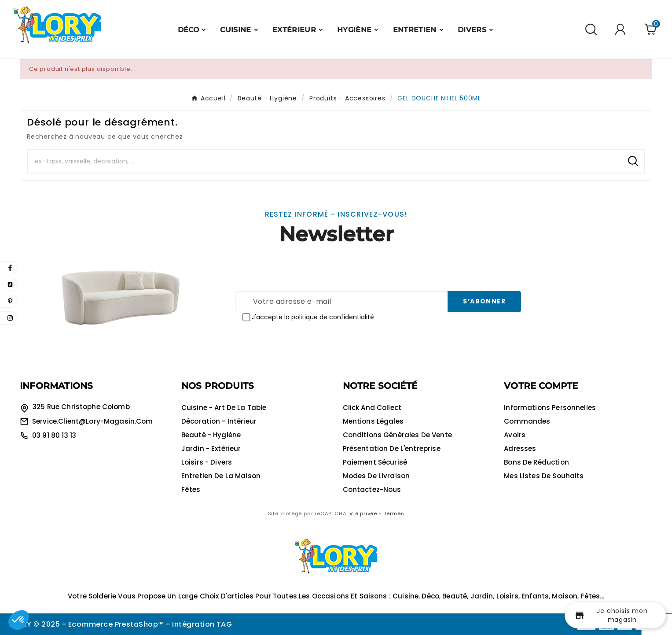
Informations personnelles (550, 408)
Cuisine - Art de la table (224, 408)
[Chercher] (325, 161)
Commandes (527, 421)
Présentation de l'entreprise (392, 449)
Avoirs (515, 435)
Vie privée (363, 513)
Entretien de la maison (221, 476)
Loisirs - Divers (207, 462)
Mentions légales (373, 421)
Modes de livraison (376, 476)
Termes (394, 513)
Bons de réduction (536, 462)
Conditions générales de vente (397, 435)
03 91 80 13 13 (54, 435)
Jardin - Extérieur (211, 449)
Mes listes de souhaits (544, 476)
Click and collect (372, 408)
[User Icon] (622, 29)
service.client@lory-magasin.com (93, 421)
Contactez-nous (372, 489)
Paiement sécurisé (375, 462)
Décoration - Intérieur (219, 421)
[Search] (633, 161)
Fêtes (191, 489)
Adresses (520, 449)
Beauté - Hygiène (211, 435)
